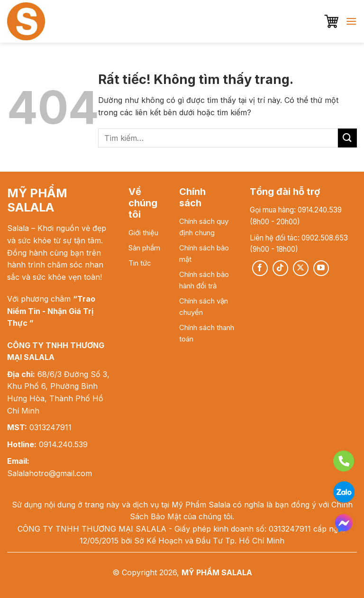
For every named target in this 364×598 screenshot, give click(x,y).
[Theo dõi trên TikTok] (280, 268)
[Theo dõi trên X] (301, 268)
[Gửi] (347, 138)
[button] (331, 21)
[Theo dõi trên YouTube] (321, 268)
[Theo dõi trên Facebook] (260, 268)
